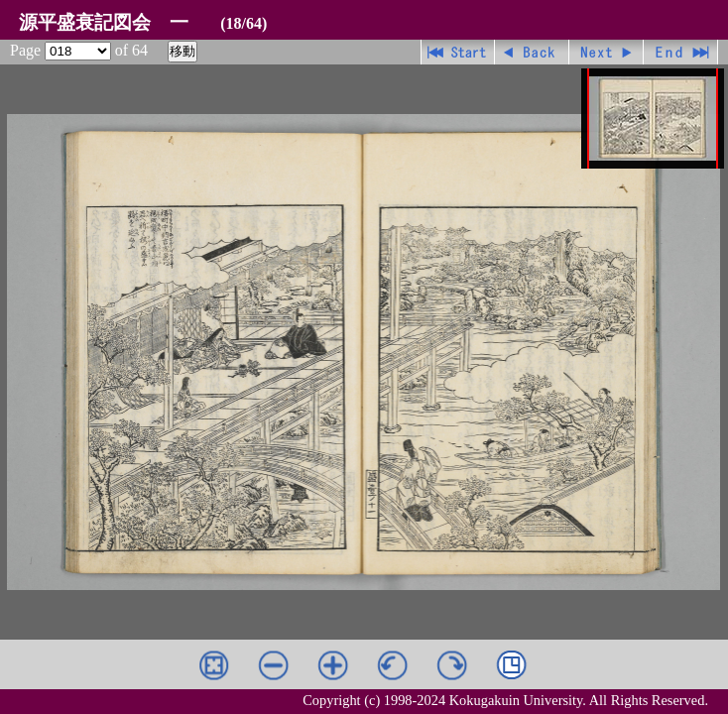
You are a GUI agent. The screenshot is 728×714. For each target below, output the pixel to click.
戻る (532, 52)
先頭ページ (458, 52)
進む (607, 52)
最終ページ (681, 52)
